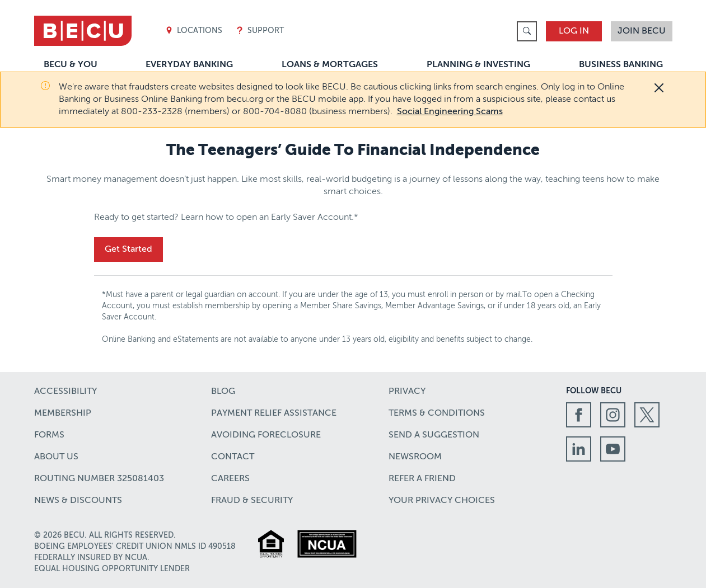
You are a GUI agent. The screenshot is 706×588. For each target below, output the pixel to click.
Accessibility (66, 392)
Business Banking (621, 65)
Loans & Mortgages (330, 65)
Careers (230, 479)
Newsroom (415, 457)
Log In (574, 31)
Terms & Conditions (437, 413)
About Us (56, 457)
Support (260, 31)
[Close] (659, 88)
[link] (527, 31)
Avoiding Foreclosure (266, 435)
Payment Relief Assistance (274, 413)
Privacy (407, 392)
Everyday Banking (189, 65)
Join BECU (642, 31)
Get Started (128, 250)
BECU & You (71, 65)
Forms (49, 435)
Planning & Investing (478, 65)
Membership (63, 413)
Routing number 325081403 (99, 479)
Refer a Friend (422, 479)
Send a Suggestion (434, 435)
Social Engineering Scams (450, 112)
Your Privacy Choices (442, 501)
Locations (194, 31)
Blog (223, 392)
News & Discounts (78, 501)
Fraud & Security (252, 501)
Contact (233, 457)
